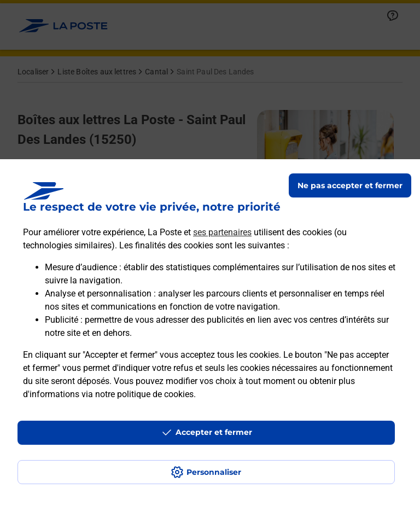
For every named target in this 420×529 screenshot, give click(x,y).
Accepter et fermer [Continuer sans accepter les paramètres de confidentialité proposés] (214, 432)
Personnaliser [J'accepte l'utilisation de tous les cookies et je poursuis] (214, 472)
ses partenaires (222, 232)
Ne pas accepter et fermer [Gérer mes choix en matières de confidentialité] (350, 185)
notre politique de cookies (144, 394)
